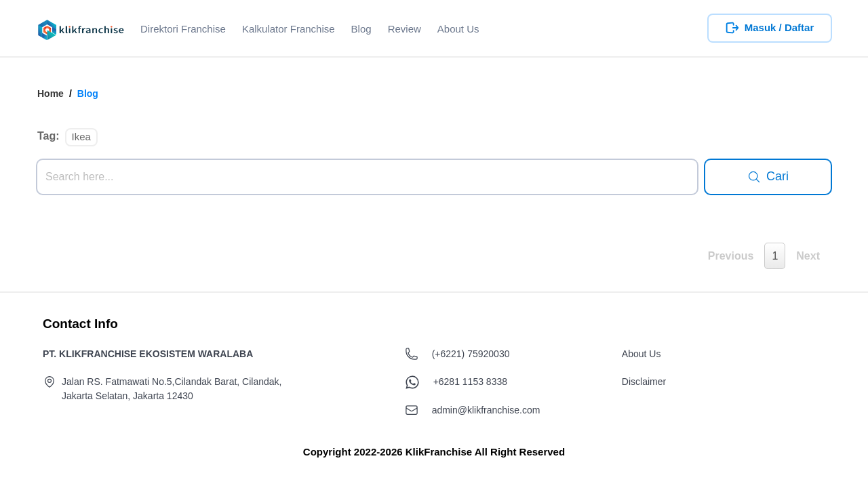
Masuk (761, 27)
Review (405, 29)
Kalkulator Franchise (289, 29)
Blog (361, 29)
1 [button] (775, 256)
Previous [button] (731, 256)
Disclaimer (644, 382)
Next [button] (808, 256)
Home (51, 94)
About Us (458, 29)
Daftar (799, 27)
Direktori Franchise (183, 29)
